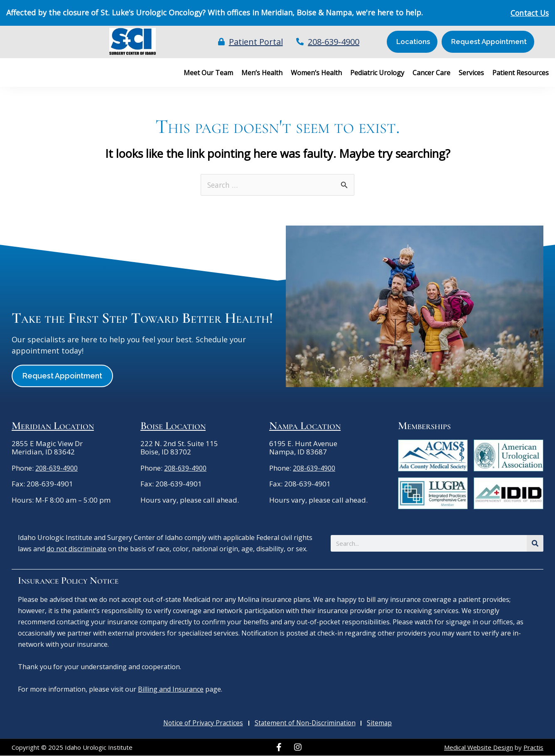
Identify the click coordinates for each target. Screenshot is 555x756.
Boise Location (173, 426)
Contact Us (529, 13)
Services (471, 73)
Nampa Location (305, 426)
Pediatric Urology (377, 73)
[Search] (535, 544)
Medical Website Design (479, 748)
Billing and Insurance (171, 690)
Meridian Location (53, 426)
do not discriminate (76, 549)
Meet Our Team (208, 73)
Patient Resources (521, 73)
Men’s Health (262, 73)
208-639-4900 (59, 468)
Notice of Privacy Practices (204, 724)
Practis (533, 748)
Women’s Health (316, 73)
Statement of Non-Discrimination (306, 724)
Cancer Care (431, 73)
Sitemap (379, 724)
